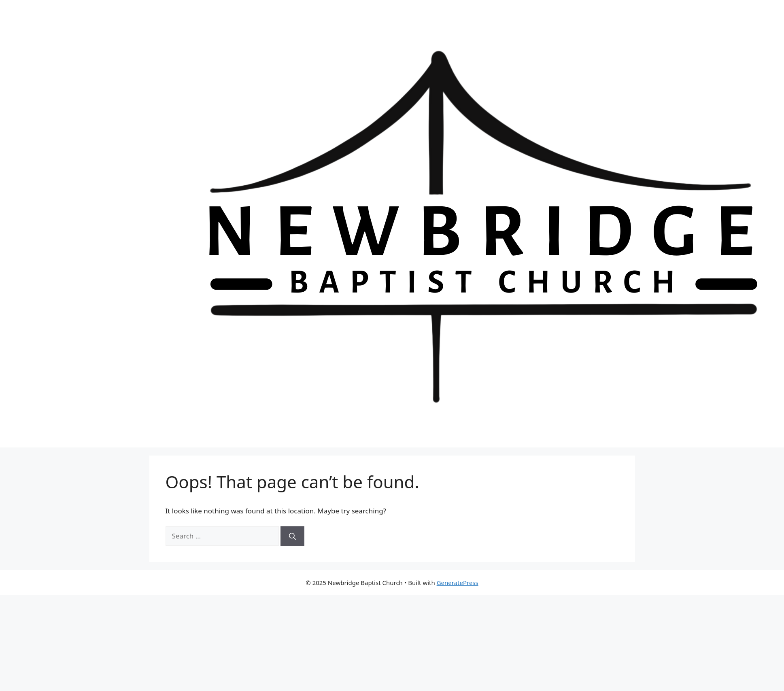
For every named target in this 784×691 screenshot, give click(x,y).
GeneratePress (458, 583)
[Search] (292, 536)
